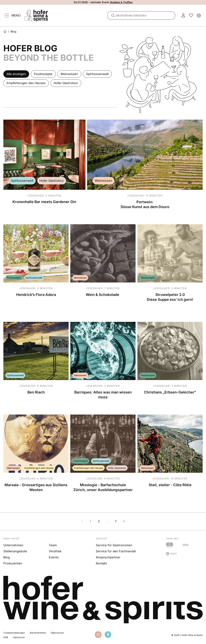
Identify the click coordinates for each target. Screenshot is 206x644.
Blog (7, 557)
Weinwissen (103, 181)
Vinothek (55, 551)
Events (54, 557)
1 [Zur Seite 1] (90, 521)
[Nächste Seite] (124, 521)
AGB (6, 637)
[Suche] (112, 15)
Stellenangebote (15, 551)
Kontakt (101, 563)
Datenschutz (57, 633)
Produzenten (13, 563)
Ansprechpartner (108, 557)
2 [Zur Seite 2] (99, 521)
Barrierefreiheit (38, 633)
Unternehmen (13, 545)
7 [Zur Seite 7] (116, 521)
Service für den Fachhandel (116, 551)
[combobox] (141, 15)
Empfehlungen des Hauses (39, 468)
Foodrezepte (14, 278)
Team (53, 545)
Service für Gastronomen (114, 545)
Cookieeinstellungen (14, 633)
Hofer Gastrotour (52, 180)
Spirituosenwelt (22, 180)
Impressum (19, 637)
